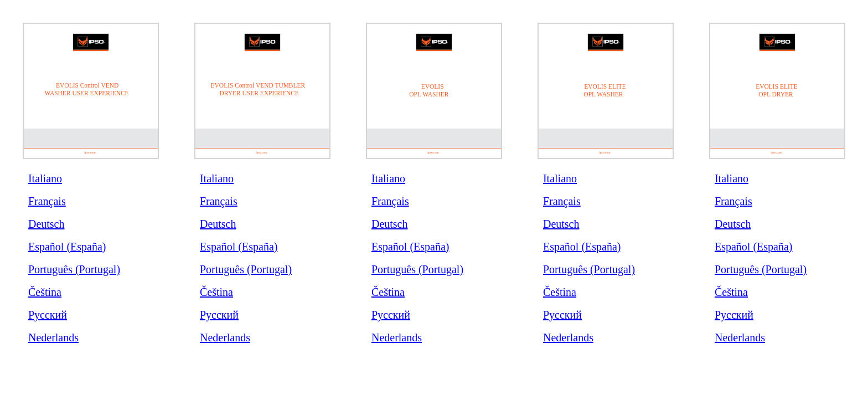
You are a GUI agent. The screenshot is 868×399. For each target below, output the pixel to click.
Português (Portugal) (74, 269)
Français (47, 201)
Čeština (45, 292)
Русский (48, 315)
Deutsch (46, 224)
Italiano (45, 178)
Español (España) (67, 247)
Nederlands (53, 337)
